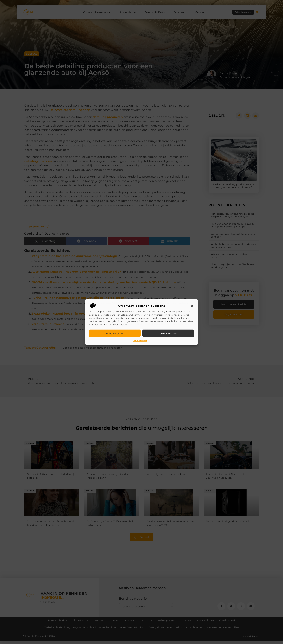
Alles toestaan (115, 333)
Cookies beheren (168, 333)
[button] (192, 306)
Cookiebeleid (140, 340)
